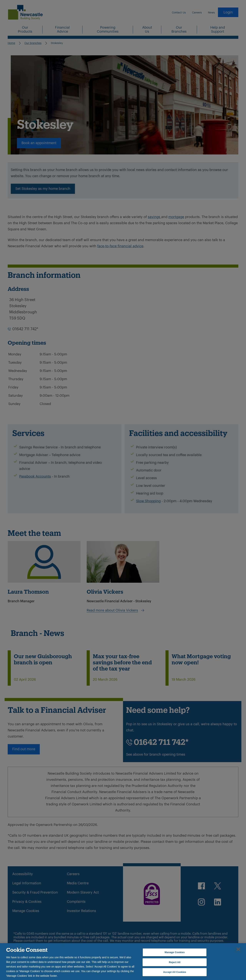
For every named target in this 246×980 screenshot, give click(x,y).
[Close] (238, 949)
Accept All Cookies (175, 972)
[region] (123, 962)
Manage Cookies (175, 952)
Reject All (175, 962)
